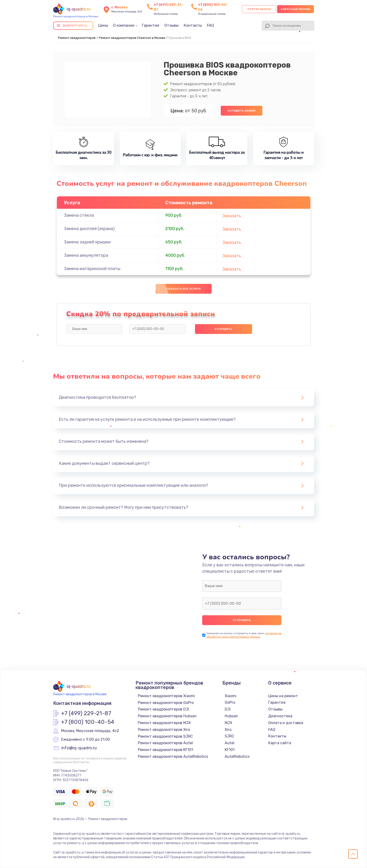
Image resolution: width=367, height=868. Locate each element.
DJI (228, 709)
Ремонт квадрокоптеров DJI (163, 709)
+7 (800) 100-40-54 (88, 722)
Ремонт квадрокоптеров (77, 38)
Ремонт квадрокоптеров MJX (164, 723)
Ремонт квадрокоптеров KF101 (165, 750)
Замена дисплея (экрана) (89, 229)
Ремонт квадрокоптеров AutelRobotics (173, 756)
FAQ (210, 25)
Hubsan (231, 716)
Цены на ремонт (283, 696)
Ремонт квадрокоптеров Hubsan (167, 716)
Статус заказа (259, 9)
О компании (124, 25)
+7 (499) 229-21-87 (86, 714)
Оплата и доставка (286, 723)
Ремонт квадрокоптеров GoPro (166, 703)
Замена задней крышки (87, 242)
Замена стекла (79, 215)
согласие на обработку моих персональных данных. (244, 635)
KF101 (230, 750)
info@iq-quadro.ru (79, 748)
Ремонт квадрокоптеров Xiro (164, 730)
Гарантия (150, 25)
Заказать (232, 216)
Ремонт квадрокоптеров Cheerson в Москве (132, 38)
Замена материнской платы (92, 269)
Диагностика (280, 716)
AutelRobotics (237, 756)
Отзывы (171, 25)
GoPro (230, 702)
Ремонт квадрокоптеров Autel (165, 743)
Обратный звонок (295, 9)
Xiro (228, 730)
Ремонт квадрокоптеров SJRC (165, 736)
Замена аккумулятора (86, 255)
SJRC (229, 736)
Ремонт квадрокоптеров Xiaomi (166, 696)
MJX (228, 723)
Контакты (193, 25)
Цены (103, 25)
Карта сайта (280, 743)
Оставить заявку (242, 111)
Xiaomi (231, 696)
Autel (229, 743)
